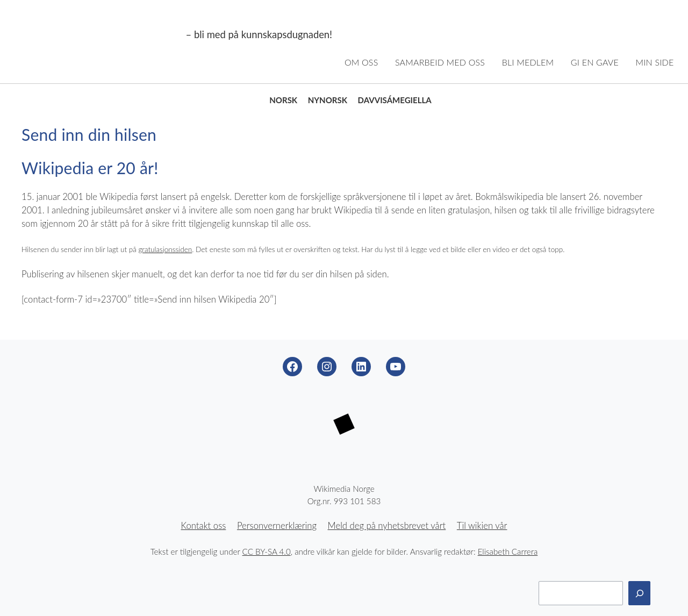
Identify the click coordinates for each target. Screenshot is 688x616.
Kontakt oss (204, 526)
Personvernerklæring (277, 526)
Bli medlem (528, 62)
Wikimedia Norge (98, 35)
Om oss (361, 62)
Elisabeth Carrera (508, 551)
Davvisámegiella (395, 100)
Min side (655, 62)
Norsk (283, 100)
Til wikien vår (482, 526)
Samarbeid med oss (440, 62)
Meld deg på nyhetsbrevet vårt (387, 526)
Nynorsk (328, 100)
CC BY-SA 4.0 (267, 551)
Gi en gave (595, 62)
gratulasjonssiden (165, 249)
